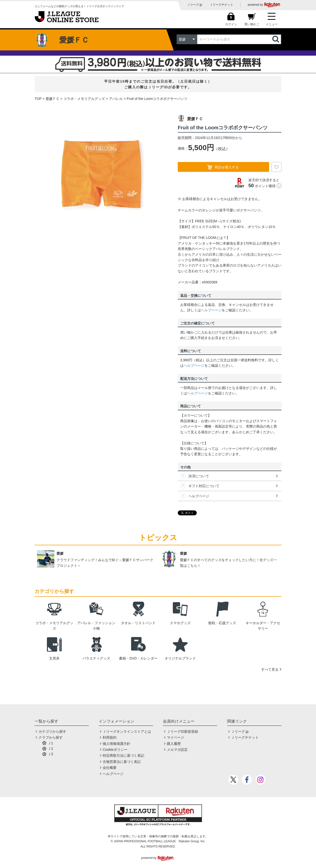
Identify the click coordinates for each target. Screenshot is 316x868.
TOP (38, 99)
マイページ (176, 737)
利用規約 (110, 737)
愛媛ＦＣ (53, 99)
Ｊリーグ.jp (195, 5)
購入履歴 (174, 744)
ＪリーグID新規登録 (182, 731)
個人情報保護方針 (117, 744)
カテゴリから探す (52, 731)
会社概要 (110, 768)
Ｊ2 (50, 749)
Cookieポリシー (115, 750)
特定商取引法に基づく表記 (123, 755)
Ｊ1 (50, 743)
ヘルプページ (211, 310)
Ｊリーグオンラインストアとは (127, 731)
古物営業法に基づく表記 (122, 762)
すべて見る (270, 669)
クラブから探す (51, 737)
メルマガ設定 (177, 750)
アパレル (116, 99)
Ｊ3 (50, 754)
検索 (276, 39)
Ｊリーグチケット (221, 5)
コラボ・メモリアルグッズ (84, 99)
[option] (102, 173)
